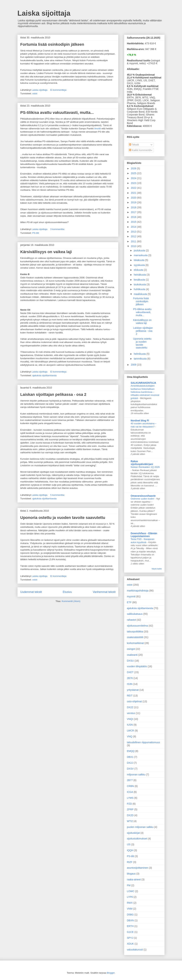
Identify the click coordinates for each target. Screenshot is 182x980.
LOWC (131, 891)
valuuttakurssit (135, 950)
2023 (134, 183)
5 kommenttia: (58, 495)
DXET (130, 672)
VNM (130, 909)
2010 (134, 246)
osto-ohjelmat (134, 701)
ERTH (130, 926)
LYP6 (130, 897)
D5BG (130, 915)
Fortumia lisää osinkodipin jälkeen (52, 44)
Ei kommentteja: (59, 90)
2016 (134, 217)
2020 (134, 198)
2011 (134, 241)
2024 (134, 178)
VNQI (130, 719)
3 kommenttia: (58, 229)
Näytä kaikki (157, 569)
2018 (134, 207)
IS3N (130, 684)
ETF (129, 602)
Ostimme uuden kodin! (143, 499)
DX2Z (130, 707)
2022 (134, 188)
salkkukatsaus (135, 614)
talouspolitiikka (135, 632)
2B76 (130, 678)
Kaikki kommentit (140, 150)
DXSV (130, 769)
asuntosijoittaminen (138, 868)
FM (129, 885)
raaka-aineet (134, 879)
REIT (130, 696)
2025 (134, 173)
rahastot (131, 620)
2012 (134, 236)
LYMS (130, 798)
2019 (134, 202)
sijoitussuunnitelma (137, 626)
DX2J (130, 763)
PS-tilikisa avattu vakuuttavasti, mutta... (57, 113)
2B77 (130, 780)
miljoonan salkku (136, 775)
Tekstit (134, 145)
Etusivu (67, 592)
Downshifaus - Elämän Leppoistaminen (144, 535)
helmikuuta (140, 354)
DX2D (130, 815)
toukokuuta (140, 284)
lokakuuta (139, 260)
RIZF (130, 862)
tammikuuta (140, 359)
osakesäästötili (135, 637)
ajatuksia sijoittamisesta (44, 375)
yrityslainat (133, 690)
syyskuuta (140, 265)
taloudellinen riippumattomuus (143, 742)
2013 (134, 232)
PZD (129, 804)
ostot (35, 93)
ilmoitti (98, 129)
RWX (130, 903)
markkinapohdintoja (138, 591)
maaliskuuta (141, 294)
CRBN (130, 786)
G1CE (130, 932)
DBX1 (130, 757)
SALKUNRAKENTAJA (143, 383)
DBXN (130, 920)
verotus (131, 713)
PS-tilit (36, 233)
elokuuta (139, 270)
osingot (131, 649)
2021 (134, 193)
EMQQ (131, 751)
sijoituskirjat (133, 833)
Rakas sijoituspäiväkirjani (142, 463)
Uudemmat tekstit (31, 592)
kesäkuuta (140, 280)
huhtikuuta (140, 289)
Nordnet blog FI (140, 421)
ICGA (130, 792)
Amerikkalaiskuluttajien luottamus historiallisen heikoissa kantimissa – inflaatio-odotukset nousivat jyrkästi (145, 392)
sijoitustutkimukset (137, 839)
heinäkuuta (140, 275)
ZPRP (130, 809)
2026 (134, 168)
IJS (129, 844)
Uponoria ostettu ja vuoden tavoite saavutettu (63, 518)
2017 (134, 212)
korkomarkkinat (135, 643)
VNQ (130, 736)
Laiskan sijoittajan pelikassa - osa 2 (53, 394)
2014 (134, 227)
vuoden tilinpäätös (137, 666)
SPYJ (130, 938)
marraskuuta (141, 255)
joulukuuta (140, 250)
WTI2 (130, 821)
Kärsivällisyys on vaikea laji (46, 252)
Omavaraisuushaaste (143, 496)
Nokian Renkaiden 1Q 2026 (145, 467)
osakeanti (132, 655)
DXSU (130, 661)
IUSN (130, 725)
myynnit (131, 596)
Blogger (111, 973)
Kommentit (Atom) (71, 601)
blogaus (131, 874)
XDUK (130, 944)
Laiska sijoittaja (44, 13)
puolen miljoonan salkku (140, 827)
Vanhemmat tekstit (104, 592)
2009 (134, 365)
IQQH (130, 850)
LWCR (130, 731)
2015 (134, 222)
